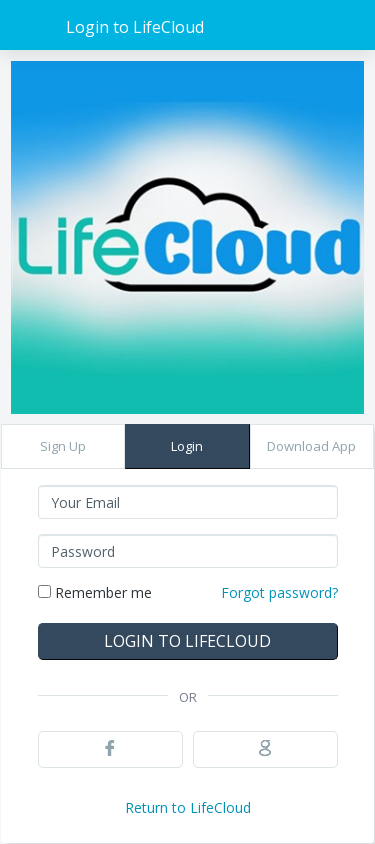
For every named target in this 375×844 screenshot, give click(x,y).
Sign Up (63, 446)
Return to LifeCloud (188, 807)
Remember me (95, 592)
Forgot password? (279, 592)
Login (187, 446)
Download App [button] (311, 446)
